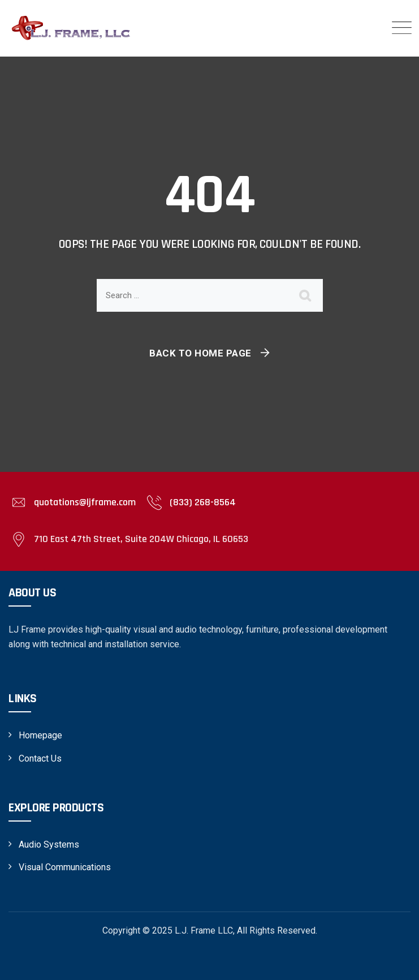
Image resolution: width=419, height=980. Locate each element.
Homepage (40, 735)
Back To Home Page (200, 353)
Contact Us (40, 758)
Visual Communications (65, 867)
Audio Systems (49, 844)
